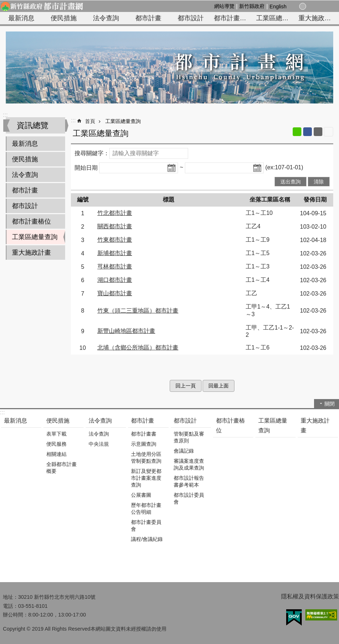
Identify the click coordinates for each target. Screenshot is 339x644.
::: (5, 115)
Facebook (308, 132)
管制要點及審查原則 (189, 437)
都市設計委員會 (189, 498)
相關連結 (56, 454)
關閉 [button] (330, 404)
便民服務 (56, 444)
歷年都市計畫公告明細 (146, 509)
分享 (319, 7)
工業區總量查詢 (276, 18)
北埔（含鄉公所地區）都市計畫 (138, 348)
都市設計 (191, 18)
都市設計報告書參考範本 (189, 481)
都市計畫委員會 (146, 526)
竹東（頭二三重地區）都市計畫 (138, 311)
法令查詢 (106, 18)
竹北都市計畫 (115, 213)
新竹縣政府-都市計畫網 (42, 6)
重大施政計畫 (318, 18)
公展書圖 (141, 495)
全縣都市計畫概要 (62, 468)
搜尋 (327, 7)
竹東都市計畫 (115, 240)
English (278, 7)
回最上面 (219, 386)
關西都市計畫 (115, 226)
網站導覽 (224, 6)
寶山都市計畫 (115, 293)
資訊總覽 (33, 125)
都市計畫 (148, 18)
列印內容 (329, 132)
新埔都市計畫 (115, 253)
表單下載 (56, 434)
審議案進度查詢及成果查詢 (189, 464)
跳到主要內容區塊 (4, 4)
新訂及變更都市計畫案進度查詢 (146, 478)
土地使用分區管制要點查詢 (146, 457)
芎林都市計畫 (115, 266)
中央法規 (99, 444)
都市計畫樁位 (233, 18)
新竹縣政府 (252, 6)
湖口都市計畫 (115, 280)
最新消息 (21, 18)
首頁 (90, 121)
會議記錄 (184, 451)
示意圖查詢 (144, 444)
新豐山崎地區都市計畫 (126, 331)
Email (318, 132)
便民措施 (64, 18)
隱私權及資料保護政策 (310, 596)
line (297, 132)
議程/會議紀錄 (147, 539)
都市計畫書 (144, 434)
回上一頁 (186, 386)
